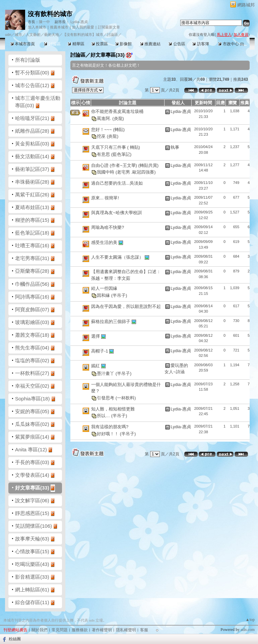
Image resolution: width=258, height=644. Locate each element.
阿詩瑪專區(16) (32, 297)
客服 (144, 630)
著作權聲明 (102, 630)
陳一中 (44, 22)
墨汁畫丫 (106, 373)
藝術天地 (52, 35)
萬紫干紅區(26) (32, 195)
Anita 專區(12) (31, 449)
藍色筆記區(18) (32, 233)
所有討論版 (28, 60)
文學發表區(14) (32, 475)
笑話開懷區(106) (34, 526)
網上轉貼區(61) (32, 590)
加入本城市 (37, 27)
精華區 (76, 44)
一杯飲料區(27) (32, 373)
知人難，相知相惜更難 (113, 409)
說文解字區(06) (32, 500)
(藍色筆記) (121, 154)
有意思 (104, 154)
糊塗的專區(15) (32, 220)
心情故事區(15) (32, 551)
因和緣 (104, 295)
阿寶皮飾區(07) (32, 309)
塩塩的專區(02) (32, 360)
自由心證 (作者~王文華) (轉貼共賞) (125, 165)
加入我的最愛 (83, 27)
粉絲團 (15, 639)
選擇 (96, 336)
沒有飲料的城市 (50, 14)
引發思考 (106, 398)
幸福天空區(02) (32, 386)
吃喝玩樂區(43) (32, 564)
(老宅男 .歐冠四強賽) (136, 172)
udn (8, 35)
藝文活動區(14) (32, 156)
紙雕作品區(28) (32, 131)
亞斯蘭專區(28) (32, 271)
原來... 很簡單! (105, 198)
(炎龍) (118, 118)
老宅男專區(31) (32, 258)
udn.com (248, 630)
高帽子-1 (100, 351)
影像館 (123, 44)
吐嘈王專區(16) (32, 245)
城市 (18, 35)
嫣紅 (96, 365)
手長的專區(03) (32, 462)
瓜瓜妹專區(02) (32, 424)
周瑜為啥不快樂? (108, 227)
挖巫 (102, 136)
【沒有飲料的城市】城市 (83, 35)
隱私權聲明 (126, 630)
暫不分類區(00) (32, 73)
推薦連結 (150, 44)
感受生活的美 (105, 242)
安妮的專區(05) (32, 411)
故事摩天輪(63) (32, 539)
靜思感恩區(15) (32, 513)
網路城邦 (246, 5)
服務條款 (80, 630)
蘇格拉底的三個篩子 (111, 321)
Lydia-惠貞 (79, 22)
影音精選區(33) (32, 577)
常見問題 (60, 630)
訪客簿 (201, 44)
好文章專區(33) (32, 488)
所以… (104, 416)
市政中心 (231, 44)
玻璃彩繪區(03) (32, 322)
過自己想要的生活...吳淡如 (117, 183)
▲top (250, 620)
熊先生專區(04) (32, 348)
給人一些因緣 (104, 288)
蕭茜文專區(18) (32, 335)
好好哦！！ (108, 433)
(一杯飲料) (126, 398)
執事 (175, 147)
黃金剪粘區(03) (32, 144)
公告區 (177, 44)
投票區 (100, 44)
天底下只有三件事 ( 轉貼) (116, 147)
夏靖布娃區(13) (32, 207)
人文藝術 (33, 35)
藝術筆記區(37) (32, 169)
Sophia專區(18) (32, 399)
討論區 (52, 44)
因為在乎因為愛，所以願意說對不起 (126, 306)
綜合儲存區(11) (32, 602)
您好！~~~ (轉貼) (108, 130)
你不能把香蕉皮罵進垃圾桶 (117, 111)
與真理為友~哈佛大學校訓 (116, 213)
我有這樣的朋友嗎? (110, 427)
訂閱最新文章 (109, 27)
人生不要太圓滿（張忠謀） (118, 257)
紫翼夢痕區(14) (32, 437)
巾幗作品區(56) (32, 284)
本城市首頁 (23, 44)
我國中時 (106, 172)
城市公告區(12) (32, 85)
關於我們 (40, 630)
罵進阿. (105, 118)
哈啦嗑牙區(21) (32, 118)
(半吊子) (119, 295)
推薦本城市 (59, 27)
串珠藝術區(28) (32, 182)
